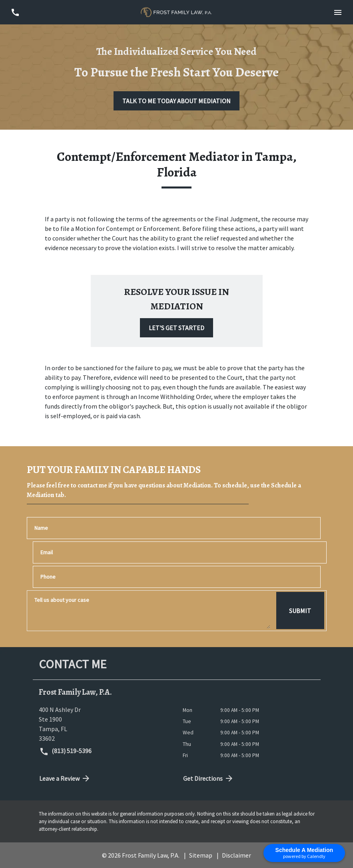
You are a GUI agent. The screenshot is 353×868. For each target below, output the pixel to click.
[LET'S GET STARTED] (176, 328)
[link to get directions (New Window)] (105, 724)
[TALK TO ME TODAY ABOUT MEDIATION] (176, 101)
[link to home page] (176, 12)
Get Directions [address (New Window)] (209, 778)
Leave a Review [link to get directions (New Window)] (65, 778)
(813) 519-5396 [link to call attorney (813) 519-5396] (66, 752)
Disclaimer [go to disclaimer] (236, 855)
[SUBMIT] (300, 611)
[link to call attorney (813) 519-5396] (15, 12)
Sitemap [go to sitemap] (201, 855)
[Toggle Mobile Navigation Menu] (338, 12)
